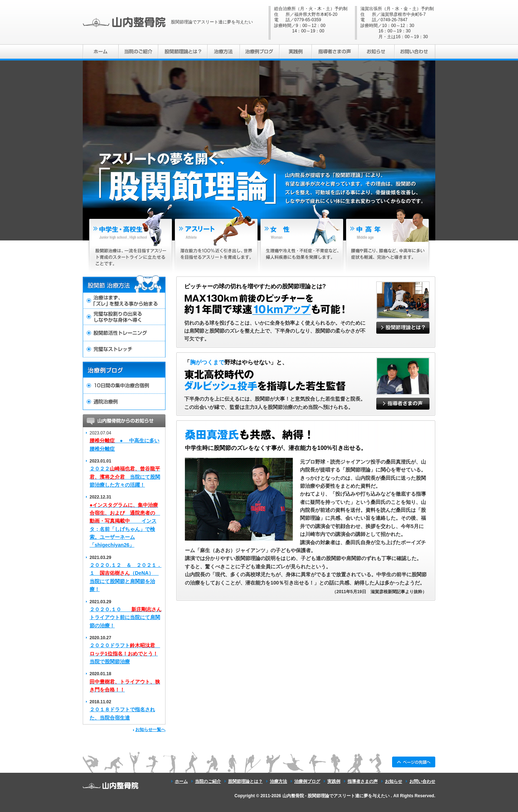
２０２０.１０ (126, 617)
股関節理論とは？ (245, 781)
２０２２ (125, 477)
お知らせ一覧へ (150, 730)
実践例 (334, 781)
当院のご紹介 (208, 781)
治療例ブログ (307, 781)
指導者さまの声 (363, 781)
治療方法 (278, 781)
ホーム (181, 781)
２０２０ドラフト (125, 653)
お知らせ (394, 781)
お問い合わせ (422, 781)
